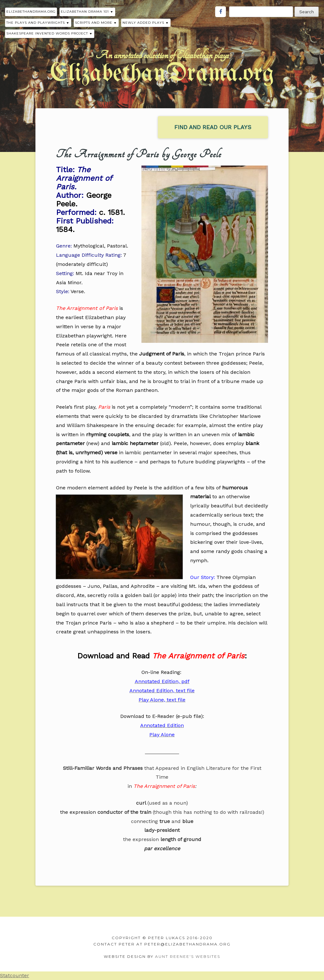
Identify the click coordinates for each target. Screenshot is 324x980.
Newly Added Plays (143, 23)
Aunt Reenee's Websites (188, 956)
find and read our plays (213, 127)
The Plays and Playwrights (36, 23)
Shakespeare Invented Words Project (47, 33)
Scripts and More (94, 23)
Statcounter (15, 975)
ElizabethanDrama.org (31, 12)
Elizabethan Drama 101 (85, 12)
